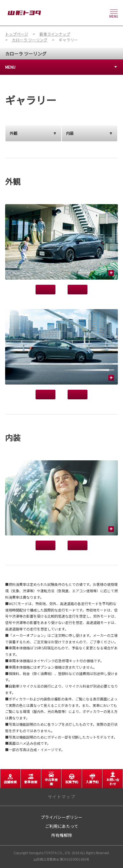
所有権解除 (62, 835)
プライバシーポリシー (61, 817)
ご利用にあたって (62, 826)
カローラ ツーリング (26, 54)
